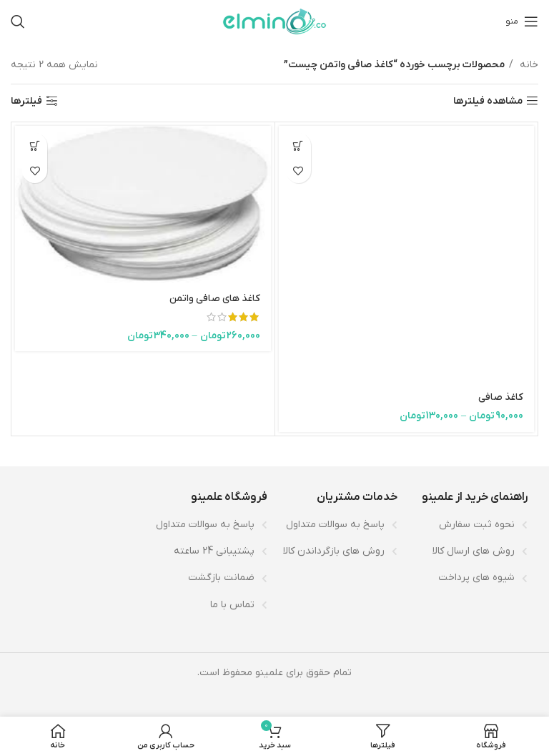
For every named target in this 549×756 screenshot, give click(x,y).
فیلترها (26, 101)
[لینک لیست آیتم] (470, 525)
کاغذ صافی (501, 397)
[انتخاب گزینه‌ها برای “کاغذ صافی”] (298, 146)
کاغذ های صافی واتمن (214, 299)
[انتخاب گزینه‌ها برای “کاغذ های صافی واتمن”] (35, 146)
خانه (528, 65)
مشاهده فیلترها (488, 101)
